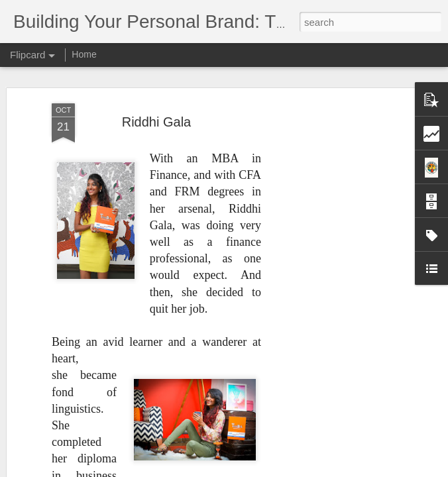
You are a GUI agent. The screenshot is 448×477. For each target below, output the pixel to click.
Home (84, 54)
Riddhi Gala (157, 122)
